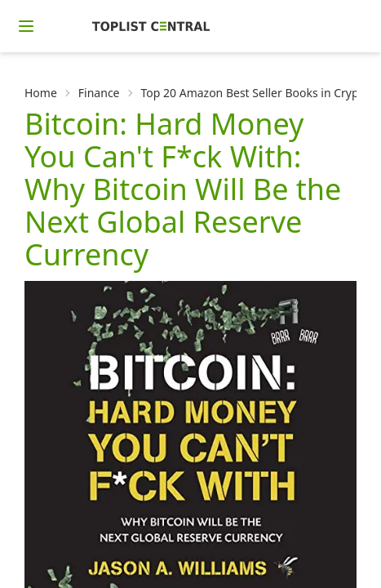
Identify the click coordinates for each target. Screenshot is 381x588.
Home (41, 93)
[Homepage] (151, 26)
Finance (99, 93)
